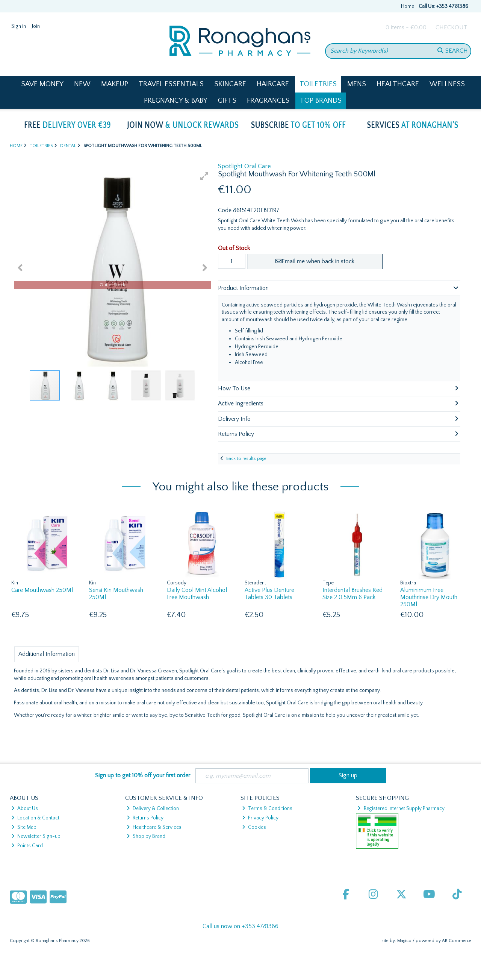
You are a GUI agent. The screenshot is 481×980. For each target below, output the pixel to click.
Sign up (348, 775)
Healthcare (398, 84)
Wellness (447, 84)
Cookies (254, 827)
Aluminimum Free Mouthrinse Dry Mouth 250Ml (429, 597)
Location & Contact (35, 818)
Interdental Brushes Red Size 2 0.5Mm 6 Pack (352, 594)
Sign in (19, 26)
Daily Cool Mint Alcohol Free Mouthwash (197, 594)
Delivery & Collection (153, 809)
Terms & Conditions (267, 809)
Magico (404, 941)
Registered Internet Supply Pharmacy (401, 809)
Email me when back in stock (315, 261)
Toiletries (318, 84)
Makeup (115, 84)
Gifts (227, 101)
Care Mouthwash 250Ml (42, 590)
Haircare (273, 84)
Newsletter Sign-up (36, 836)
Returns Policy (145, 818)
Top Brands (321, 101)
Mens (357, 84)
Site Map (24, 827)
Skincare (230, 84)
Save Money (42, 84)
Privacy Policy (260, 818)
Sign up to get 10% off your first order (143, 775)
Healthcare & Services (154, 827)
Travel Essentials (171, 84)
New (82, 84)
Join (36, 26)
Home (408, 6)
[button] (204, 176)
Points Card (27, 846)
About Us (25, 809)
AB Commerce (457, 941)
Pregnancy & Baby (176, 101)
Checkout (451, 27)
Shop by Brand (146, 836)
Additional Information (47, 654)
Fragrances (268, 101)
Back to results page (246, 459)
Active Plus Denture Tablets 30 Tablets (269, 594)
